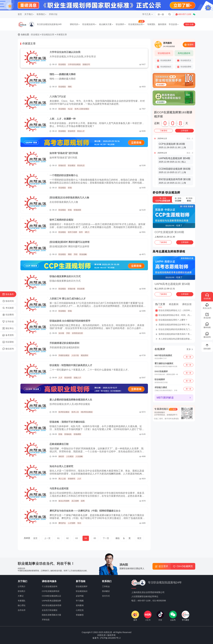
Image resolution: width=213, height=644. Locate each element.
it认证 (70, 109)
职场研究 (72, 479)
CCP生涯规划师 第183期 (169, 232)
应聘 (83, 501)
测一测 (188, 357)
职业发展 (81, 289)
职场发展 (77, 210)
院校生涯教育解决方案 (51, 615)
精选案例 (174, 304)
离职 (70, 254)
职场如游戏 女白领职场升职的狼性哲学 (70, 321)
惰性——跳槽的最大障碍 (63, 74)
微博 (135, 616)
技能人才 (77, 378)
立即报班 (184, 131)
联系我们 (42, 14)
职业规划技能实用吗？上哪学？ (173, 320)
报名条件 (8, 294)
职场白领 (72, 289)
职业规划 (35, 35)
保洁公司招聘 (64, 501)
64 (86, 538)
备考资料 (8, 335)
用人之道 (62, 479)
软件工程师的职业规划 (61, 220)
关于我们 (29, 14)
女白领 (61, 333)
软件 (81, 232)
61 (58, 538)
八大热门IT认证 (58, 97)
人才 (60, 378)
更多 (189, 349)
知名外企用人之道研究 (61, 466)
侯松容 (61, 456)
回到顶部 (207, 347)
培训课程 (8, 342)
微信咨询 (8, 349)
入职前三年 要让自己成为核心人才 (68, 299)
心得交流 (80, 610)
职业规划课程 (184, 67)
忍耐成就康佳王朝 (59, 444)
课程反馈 (187, 304)
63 (77, 538)
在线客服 (207, 296)
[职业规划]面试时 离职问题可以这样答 (70, 242)
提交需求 (162, 566)
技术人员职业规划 (82, 109)
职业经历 (72, 131)
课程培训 (75, 24)
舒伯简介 (22, 591)
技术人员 (75, 412)
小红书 (148, 616)
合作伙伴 (22, 610)
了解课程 (163, 131)
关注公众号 (207, 306)
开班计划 (53, 14)
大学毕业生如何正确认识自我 (65, 52)
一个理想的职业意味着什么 (64, 175)
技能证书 (86, 64)
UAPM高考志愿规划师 (51, 601)
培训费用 (8, 315)
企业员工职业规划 (50, 610)
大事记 (21, 596)
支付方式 (106, 596)
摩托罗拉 (62, 523)
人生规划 (70, 456)
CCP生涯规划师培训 (51, 591)
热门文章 (160, 304)
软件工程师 (72, 232)
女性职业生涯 (77, 333)
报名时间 (8, 301)
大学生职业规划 (74, 64)
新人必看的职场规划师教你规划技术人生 (71, 400)
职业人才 (81, 131)
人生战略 (79, 456)
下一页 (106, 538)
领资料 (189, 45)
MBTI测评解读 (165, 398)
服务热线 (207, 325)
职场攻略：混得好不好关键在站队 (67, 422)
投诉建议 (106, 591)
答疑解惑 (80, 615)
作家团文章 (62, 35)
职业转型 (68, 378)
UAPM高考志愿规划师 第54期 (172, 284)
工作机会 (106, 586)
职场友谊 (62, 165)
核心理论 (22, 605)
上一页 (47, 538)
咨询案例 (80, 605)
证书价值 (8, 322)
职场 (70, 188)
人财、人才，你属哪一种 (63, 119)
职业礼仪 (81, 165)
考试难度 (8, 308)
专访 (79, 523)
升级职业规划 (64, 355)
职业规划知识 (164, 67)
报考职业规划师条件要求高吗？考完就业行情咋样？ (182, 334)
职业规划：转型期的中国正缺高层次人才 (71, 365)
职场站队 (68, 434)
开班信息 (46, 620)
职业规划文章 (48, 35)
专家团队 (151, 24)
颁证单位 (8, 328)
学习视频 (80, 601)
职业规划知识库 (137, 24)
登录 (187, 24)
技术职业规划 (64, 412)
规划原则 (84, 355)
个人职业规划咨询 (50, 586)
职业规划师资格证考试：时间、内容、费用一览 (180, 315)
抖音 (160, 616)
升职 (76, 254)
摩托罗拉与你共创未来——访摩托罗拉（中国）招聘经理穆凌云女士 (85, 511)
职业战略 (83, 254)
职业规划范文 (184, 61)
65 (95, 538)
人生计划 (75, 355)
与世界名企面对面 (59, 489)
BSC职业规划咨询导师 (52, 605)
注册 (192, 24)
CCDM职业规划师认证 (51, 596)
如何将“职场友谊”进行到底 (64, 153)
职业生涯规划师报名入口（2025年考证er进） (179, 310)
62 (68, 538)
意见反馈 (207, 316)
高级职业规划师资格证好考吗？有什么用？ (178, 325)
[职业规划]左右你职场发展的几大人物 (69, 198)
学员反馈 (174, 24)
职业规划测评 (164, 61)
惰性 (70, 87)
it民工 (87, 232)
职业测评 (121, 24)
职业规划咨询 (89, 24)
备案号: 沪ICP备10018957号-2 (106, 638)
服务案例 (162, 24)
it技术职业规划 (87, 412)
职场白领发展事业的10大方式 (65, 276)
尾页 (139, 538)
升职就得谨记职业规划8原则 (64, 343)
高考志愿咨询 (184, 53)
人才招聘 (72, 523)
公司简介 (22, 586)
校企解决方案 (106, 24)
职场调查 (77, 434)
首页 (20, 14)
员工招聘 (75, 501)
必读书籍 (80, 596)
